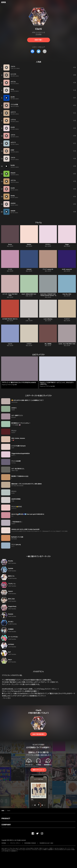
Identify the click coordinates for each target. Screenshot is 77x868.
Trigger (67, 244)
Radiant (29, 244)
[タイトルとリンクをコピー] (45, 51)
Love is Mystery (48, 319)
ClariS (9, 811)
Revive (10, 244)
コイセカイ (29, 344)
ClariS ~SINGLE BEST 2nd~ (29, 294)
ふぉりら (10, 344)
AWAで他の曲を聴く (38, 734)
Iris (29, 319)
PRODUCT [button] (6, 818)
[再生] (6, 67)
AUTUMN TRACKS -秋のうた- (10, 319)
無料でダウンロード (38, 770)
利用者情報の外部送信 (30, 843)
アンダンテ (67, 319)
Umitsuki (29, 269)
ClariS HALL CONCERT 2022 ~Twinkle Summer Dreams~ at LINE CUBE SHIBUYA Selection (48, 296)
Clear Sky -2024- (67, 294)
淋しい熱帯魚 (48, 344)
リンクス (10, 269)
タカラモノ (48, 244)
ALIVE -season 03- (67, 269)
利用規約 (4, 843)
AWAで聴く (38, 40)
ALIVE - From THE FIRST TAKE (67, 344)
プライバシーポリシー (15, 843)
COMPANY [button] (6, 825)
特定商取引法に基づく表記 (46, 843)
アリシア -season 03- (48, 269)
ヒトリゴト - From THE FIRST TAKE (10, 295)
